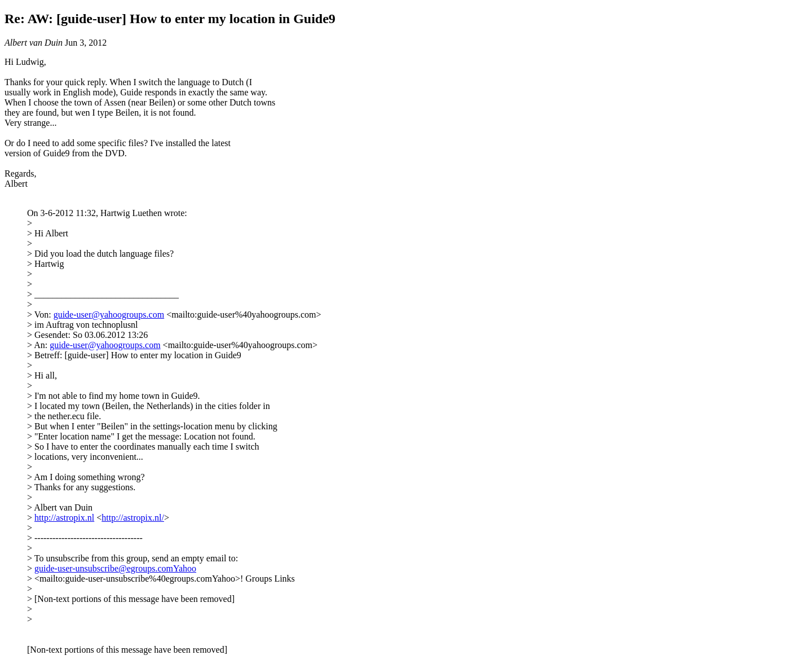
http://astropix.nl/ (133, 518)
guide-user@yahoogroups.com (109, 315)
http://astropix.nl (64, 518)
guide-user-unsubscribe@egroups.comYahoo (115, 568)
